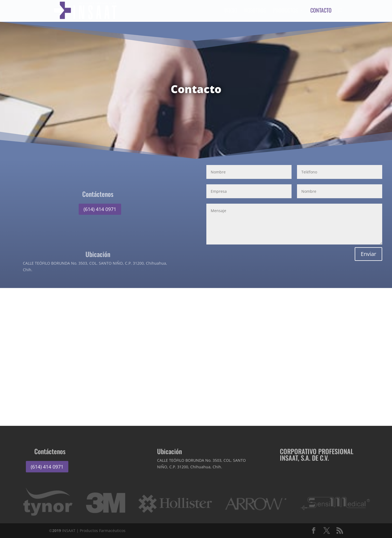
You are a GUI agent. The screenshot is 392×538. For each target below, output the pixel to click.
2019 (57, 531)
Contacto (321, 12)
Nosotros (256, 12)
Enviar (368, 254)
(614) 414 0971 (100, 209)
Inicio (231, 12)
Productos (286, 12)
